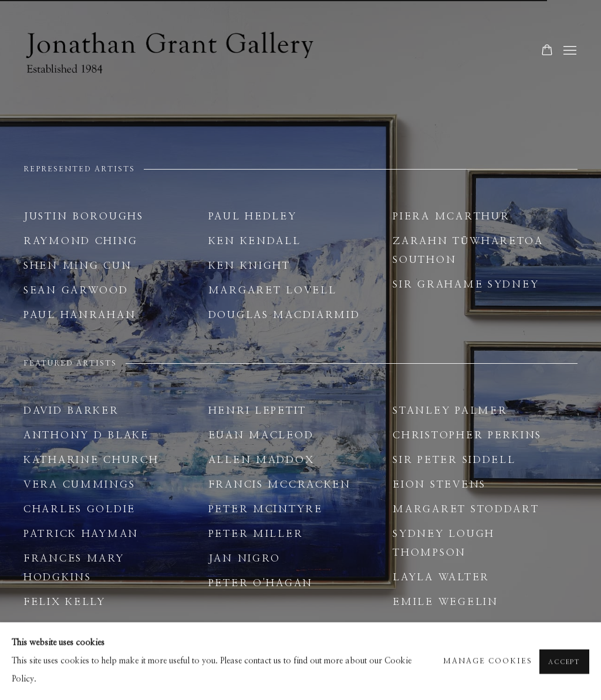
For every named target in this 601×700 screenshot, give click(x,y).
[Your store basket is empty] (547, 51)
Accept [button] (564, 671)
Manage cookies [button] (488, 670)
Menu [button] (569, 51)
